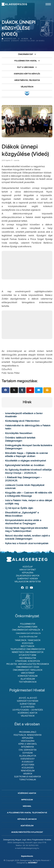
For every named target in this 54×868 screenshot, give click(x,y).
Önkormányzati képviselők (26, 630)
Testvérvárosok (28, 682)
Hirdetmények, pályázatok (27, 80)
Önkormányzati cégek (28, 667)
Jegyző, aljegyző (28, 698)
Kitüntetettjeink (28, 655)
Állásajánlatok (28, 756)
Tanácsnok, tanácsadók (28, 640)
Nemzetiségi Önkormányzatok (28, 652)
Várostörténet (28, 570)
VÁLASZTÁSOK (27, 87)
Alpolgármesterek (28, 627)
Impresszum (27, 800)
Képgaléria (28, 573)
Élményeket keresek (28, 579)
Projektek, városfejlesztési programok (28, 664)
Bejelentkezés (27, 856)
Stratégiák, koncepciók (28, 661)
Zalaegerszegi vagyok (28, 576)
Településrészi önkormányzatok (28, 649)
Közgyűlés (28, 643)
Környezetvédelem (28, 676)
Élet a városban (26, 67)
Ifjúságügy (28, 762)
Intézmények (28, 747)
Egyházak (28, 753)
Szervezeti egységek (28, 701)
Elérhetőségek (28, 704)
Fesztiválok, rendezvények (28, 735)
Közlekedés (28, 768)
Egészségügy (28, 759)
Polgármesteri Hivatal (26, 61)
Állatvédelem (28, 679)
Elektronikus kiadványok (28, 777)
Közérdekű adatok (28, 713)
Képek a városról (28, 744)
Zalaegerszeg (14, 4)
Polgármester (28, 624)
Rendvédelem (28, 771)
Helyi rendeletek (28, 658)
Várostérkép (28, 673)
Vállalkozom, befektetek (28, 582)
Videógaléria (28, 741)
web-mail (27, 806)
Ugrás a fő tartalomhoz (46, 1)
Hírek (25, 39)
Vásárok (28, 774)
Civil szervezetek (28, 750)
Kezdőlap (9, 39)
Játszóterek (28, 765)
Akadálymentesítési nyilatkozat (27, 832)
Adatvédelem (27, 826)
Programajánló (28, 732)
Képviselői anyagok (27, 819)
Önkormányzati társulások (28, 670)
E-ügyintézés (28, 707)
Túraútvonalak (28, 780)
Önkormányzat (26, 54)
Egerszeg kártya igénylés (27, 74)
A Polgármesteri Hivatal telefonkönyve (27, 813)
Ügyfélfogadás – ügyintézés (28, 710)
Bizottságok (28, 646)
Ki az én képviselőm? (28, 637)
